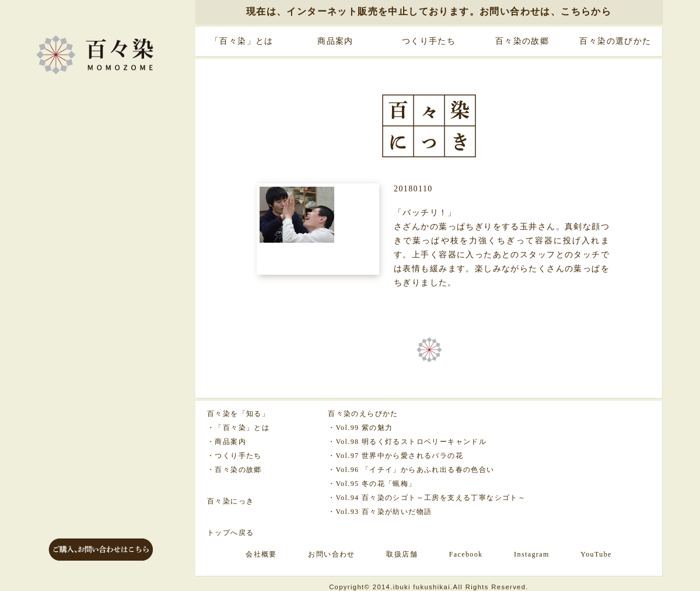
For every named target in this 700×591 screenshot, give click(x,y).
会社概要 (261, 554)
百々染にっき (230, 501)
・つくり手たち (235, 456)
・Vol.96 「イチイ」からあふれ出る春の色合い (411, 470)
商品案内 (335, 41)
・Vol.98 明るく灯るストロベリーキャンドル (407, 442)
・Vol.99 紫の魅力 (360, 428)
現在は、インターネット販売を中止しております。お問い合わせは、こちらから (429, 11)
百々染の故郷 (522, 41)
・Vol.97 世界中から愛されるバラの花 (395, 456)
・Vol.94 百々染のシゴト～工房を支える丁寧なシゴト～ (427, 498)
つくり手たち (429, 41)
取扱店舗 (402, 554)
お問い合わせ (331, 554)
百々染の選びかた (615, 41)
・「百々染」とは (238, 428)
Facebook (466, 554)
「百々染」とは (242, 41)
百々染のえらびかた (363, 414)
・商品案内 (227, 442)
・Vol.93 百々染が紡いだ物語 (380, 512)
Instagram (532, 554)
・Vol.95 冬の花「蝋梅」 (372, 484)
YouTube (596, 554)
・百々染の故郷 (235, 470)
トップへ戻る (230, 533)
